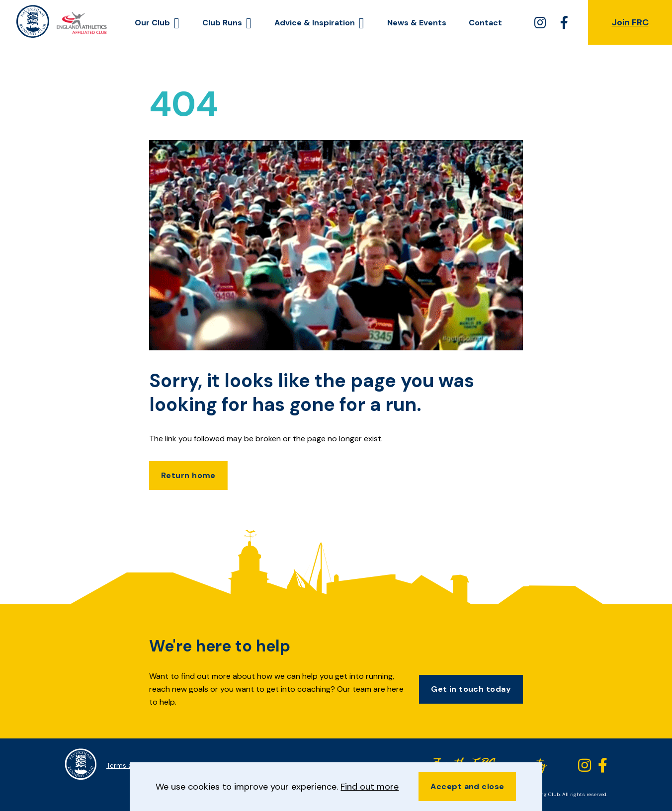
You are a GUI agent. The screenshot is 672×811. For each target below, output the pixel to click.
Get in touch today (471, 689)
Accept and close (467, 786)
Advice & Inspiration (315, 23)
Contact (485, 23)
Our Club (152, 23)
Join (630, 22)
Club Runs (222, 23)
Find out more (370, 787)
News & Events (417, 23)
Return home (188, 475)
